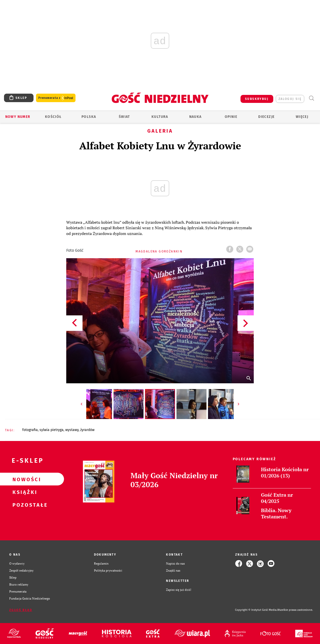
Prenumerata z (56, 98)
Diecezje (266, 117)
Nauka (195, 117)
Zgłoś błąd (21, 610)
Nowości (24, 479)
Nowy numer (18, 117)
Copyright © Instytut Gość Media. (256, 610)
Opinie (231, 117)
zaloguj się (290, 99)
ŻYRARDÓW (87, 430)
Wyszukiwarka (311, 98)
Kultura (160, 117)
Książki (24, 492)
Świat (124, 117)
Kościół (53, 117)
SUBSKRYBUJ (257, 99)
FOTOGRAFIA (30, 430)
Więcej (302, 117)
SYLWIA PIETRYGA (51, 430)
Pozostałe (24, 505)
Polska (89, 117)
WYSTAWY (72, 430)
